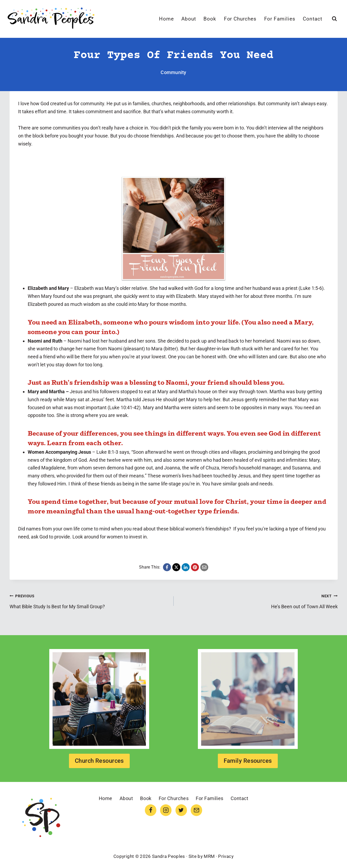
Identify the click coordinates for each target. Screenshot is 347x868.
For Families (280, 19)
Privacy (226, 856)
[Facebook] (151, 810)
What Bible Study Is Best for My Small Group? (89, 601)
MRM (209, 856)
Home (166, 19)
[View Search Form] (334, 19)
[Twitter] (181, 810)
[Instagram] (166, 810)
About (189, 19)
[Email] (196, 810)
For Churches (240, 19)
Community (173, 72)
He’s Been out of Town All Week (258, 601)
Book (210, 19)
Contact (313, 19)
